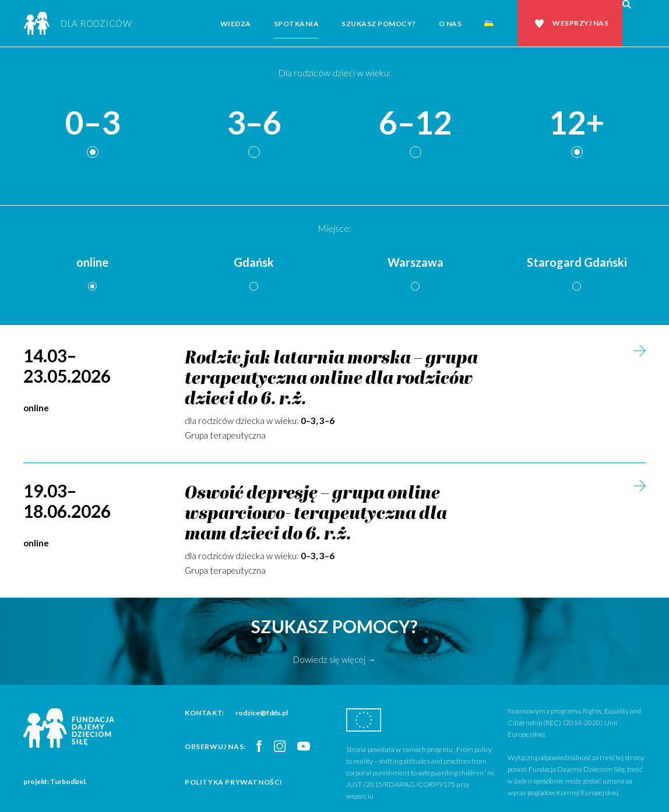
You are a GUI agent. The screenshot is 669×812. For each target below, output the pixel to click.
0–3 (93, 123)
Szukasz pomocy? (379, 24)
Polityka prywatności (234, 782)
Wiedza (236, 24)
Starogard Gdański (577, 262)
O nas (450, 24)
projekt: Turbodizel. (55, 781)
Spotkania (297, 24)
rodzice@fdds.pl (262, 713)
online (92, 262)
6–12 (416, 123)
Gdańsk (254, 262)
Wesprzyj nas (580, 23)
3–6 (254, 123)
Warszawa (416, 262)
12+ (577, 123)
